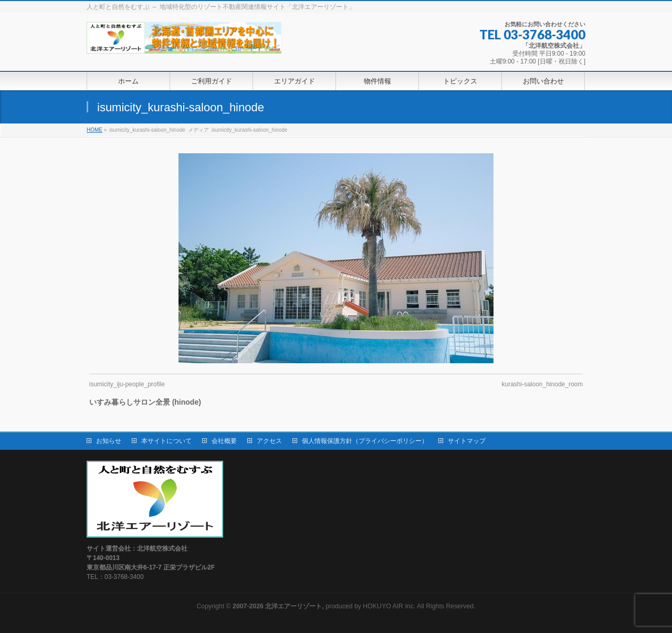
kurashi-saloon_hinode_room (542, 384)
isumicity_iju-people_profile (127, 384)
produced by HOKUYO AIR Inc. (324, 606)
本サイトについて (166, 441)
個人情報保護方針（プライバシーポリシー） (365, 441)
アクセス (269, 441)
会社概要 (224, 441)
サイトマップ (467, 441)
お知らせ (109, 441)
